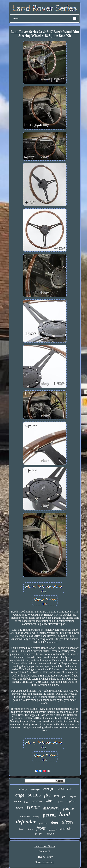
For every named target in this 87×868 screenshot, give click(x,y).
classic (21, 829)
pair (60, 801)
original (71, 801)
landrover (64, 789)
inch (31, 829)
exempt (48, 789)
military (22, 789)
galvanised (53, 830)
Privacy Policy (45, 857)
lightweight (35, 789)
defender (26, 821)
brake (26, 802)
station (17, 802)
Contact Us (45, 851)
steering (36, 817)
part (64, 796)
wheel (50, 801)
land (65, 814)
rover (33, 807)
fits (47, 795)
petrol (49, 815)
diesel (68, 822)
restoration (25, 816)
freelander (44, 823)
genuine (68, 808)
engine (51, 834)
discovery (51, 808)
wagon (73, 796)
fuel (57, 796)
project (39, 833)
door (55, 822)
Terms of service (45, 862)
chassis (66, 828)
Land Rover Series (45, 846)
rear (19, 808)
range (19, 795)
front (41, 828)
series (34, 795)
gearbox (37, 801)
